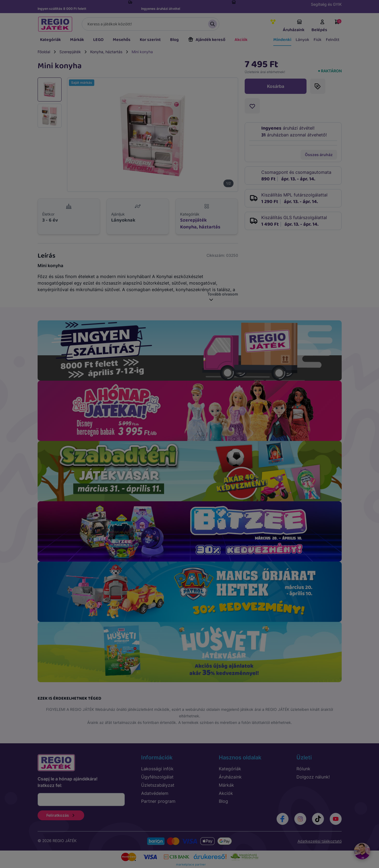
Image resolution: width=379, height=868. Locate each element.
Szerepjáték (70, 52)
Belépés (319, 26)
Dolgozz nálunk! (313, 777)
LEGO (98, 40)
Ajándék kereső (207, 40)
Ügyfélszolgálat (157, 777)
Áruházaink (294, 26)
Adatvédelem (155, 793)
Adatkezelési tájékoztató (320, 841)
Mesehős (122, 40)
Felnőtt (333, 40)
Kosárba (276, 86)
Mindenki (282, 40)
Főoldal (44, 52)
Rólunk (303, 769)
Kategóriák (50, 40)
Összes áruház (319, 155)
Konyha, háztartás (106, 52)
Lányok (302, 40)
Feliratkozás (61, 815)
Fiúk (318, 40)
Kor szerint (150, 40)
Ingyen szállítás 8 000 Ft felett (62, 9)
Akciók (241, 40)
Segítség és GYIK (326, 4)
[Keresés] (151, 24)
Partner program (158, 801)
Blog (174, 40)
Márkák (77, 40)
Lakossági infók (157, 769)
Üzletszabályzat (158, 785)
